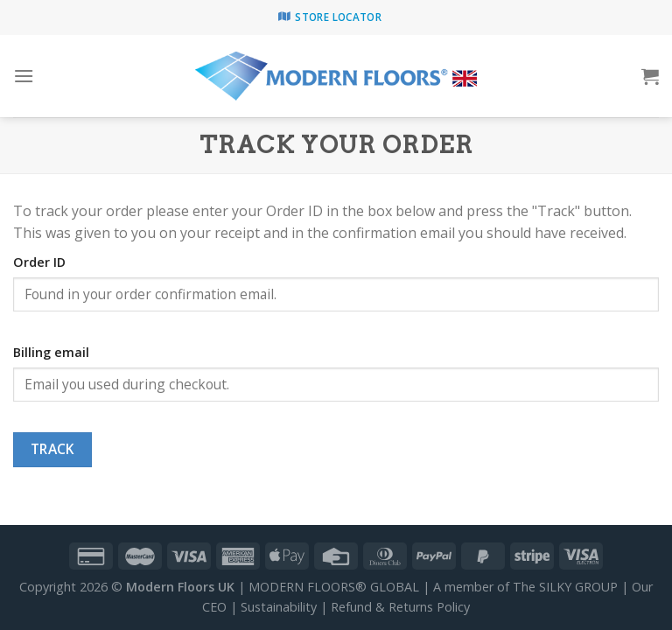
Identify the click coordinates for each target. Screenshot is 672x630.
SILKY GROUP (578, 587)
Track (52, 449)
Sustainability (279, 607)
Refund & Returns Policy (400, 607)
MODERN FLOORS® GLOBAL (334, 587)
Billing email (51, 352)
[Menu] (24, 76)
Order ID (39, 262)
